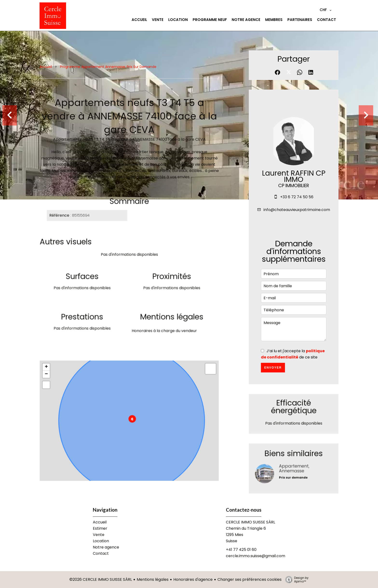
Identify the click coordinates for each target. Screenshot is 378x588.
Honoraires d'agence (193, 579)
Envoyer (273, 370)
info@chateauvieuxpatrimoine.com (297, 210)
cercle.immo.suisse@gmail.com (256, 556)
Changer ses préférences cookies (250, 579)
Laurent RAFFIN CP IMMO (294, 176)
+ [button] (47, 370)
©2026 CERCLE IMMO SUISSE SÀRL (101, 579)
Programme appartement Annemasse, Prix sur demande (108, 67)
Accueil (46, 67)
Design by (296, 579)
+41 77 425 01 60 (241, 550)
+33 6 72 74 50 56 (297, 197)
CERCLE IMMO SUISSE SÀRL (250, 522)
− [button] (47, 377)
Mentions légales (153, 579)
